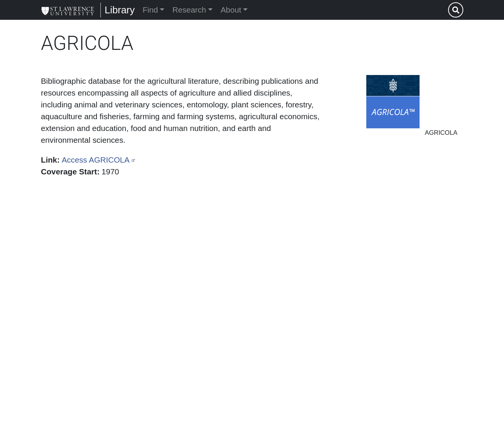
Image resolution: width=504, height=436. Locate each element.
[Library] (68, 10)
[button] (393, 102)
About (231, 10)
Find (150, 10)
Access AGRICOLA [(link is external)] (95, 160)
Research (189, 10)
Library (120, 10)
